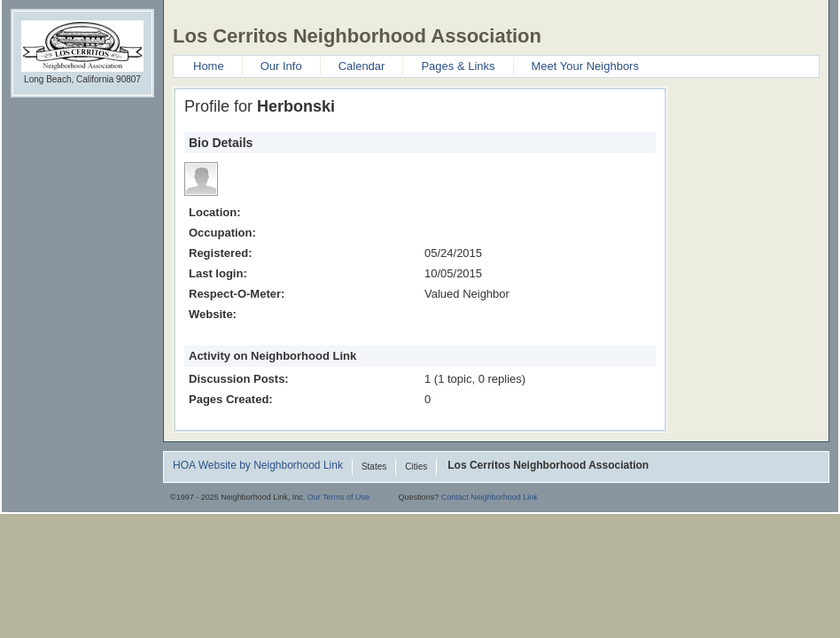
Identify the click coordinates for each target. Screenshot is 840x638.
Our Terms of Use (338, 497)
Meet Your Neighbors (585, 66)
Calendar (362, 66)
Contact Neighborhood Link (490, 497)
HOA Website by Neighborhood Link (258, 466)
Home (209, 66)
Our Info (281, 66)
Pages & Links (458, 66)
